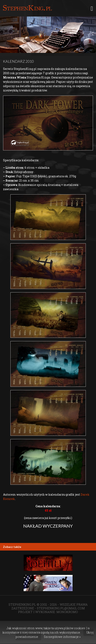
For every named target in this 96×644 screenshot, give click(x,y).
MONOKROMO (67, 612)
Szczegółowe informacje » (62, 637)
